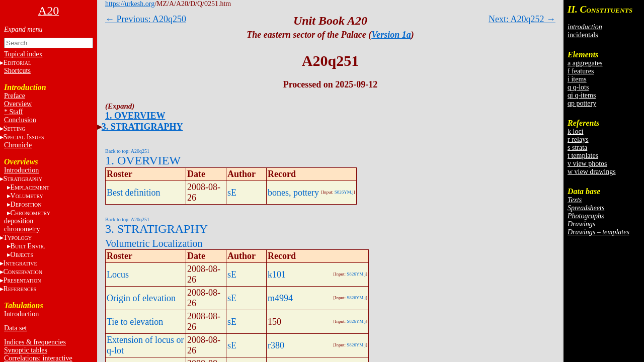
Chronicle (18, 145)
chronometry (22, 229)
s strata (577, 148)
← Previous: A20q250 (146, 19)
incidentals (583, 35)
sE (232, 193)
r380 (276, 345)
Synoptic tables (26, 350)
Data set (15, 328)
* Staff (13, 112)
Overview (18, 104)
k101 (277, 275)
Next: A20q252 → (522, 19)
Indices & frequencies (35, 342)
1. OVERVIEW (135, 116)
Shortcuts (17, 71)
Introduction (21, 170)
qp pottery (582, 103)
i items (577, 79)
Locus (118, 275)
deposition (19, 221)
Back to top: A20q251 (127, 151)
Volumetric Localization (154, 243)
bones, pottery (293, 193)
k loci (576, 131)
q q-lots (578, 87)
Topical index (23, 54)
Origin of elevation (141, 298)
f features (581, 71)
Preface (15, 96)
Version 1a (391, 35)
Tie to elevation (135, 322)
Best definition (134, 193)
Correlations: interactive (38, 358)
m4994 (280, 298)
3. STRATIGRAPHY (142, 127)
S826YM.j (344, 192)
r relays (578, 140)
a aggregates (585, 63)
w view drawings (592, 172)
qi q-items (582, 95)
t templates (583, 156)
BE (28, 246)
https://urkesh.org (130, 4)
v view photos (587, 164)
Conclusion (20, 120)
